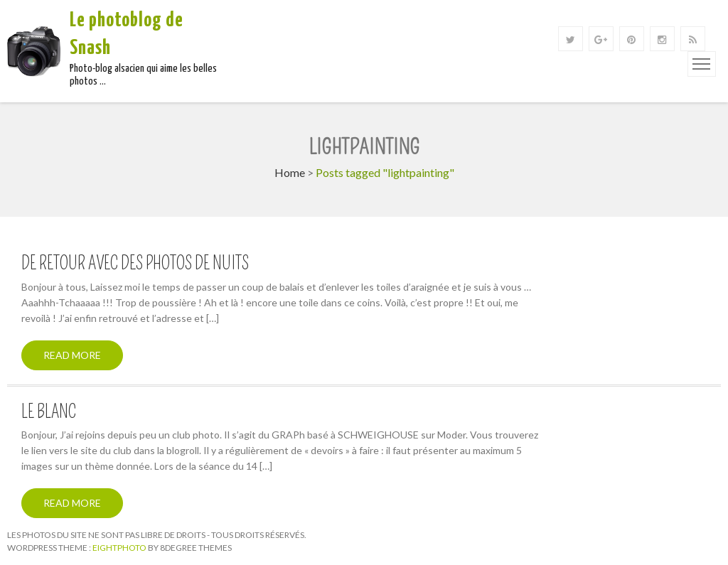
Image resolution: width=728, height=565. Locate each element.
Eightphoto (120, 548)
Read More (72, 355)
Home (290, 172)
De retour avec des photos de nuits (135, 264)
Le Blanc (49, 412)
